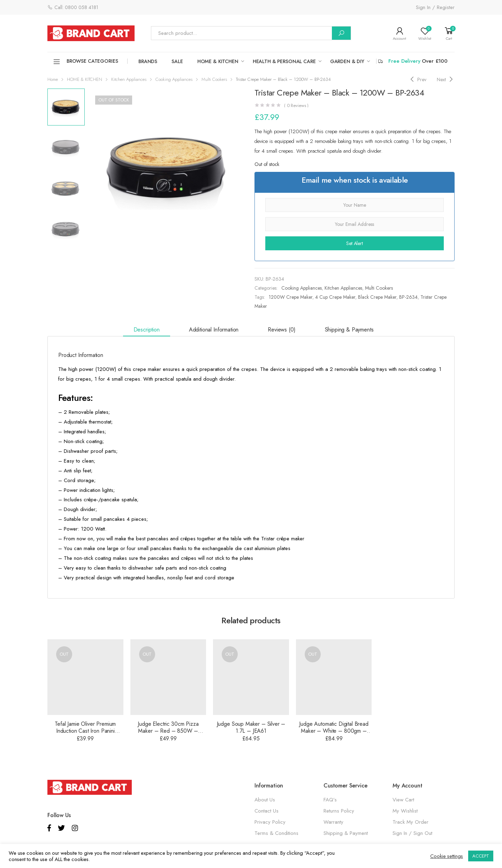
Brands (148, 61)
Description (147, 330)
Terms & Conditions (276, 833)
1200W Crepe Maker (291, 297)
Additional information (214, 330)
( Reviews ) (296, 105)
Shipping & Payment (346, 833)
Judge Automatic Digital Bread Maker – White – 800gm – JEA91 (334, 731)
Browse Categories (85, 62)
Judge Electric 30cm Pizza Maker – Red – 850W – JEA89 (168, 731)
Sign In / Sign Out (412, 833)
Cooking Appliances (174, 79)
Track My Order (410, 822)
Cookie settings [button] (447, 856)
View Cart (403, 800)
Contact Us (267, 811)
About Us (265, 800)
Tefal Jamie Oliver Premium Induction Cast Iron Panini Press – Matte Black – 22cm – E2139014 (85, 734)
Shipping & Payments (349, 330)
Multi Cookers (214, 79)
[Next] (446, 79)
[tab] (147, 330)
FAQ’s (330, 800)
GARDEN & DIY (347, 61)
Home (53, 79)
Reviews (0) (282, 330)
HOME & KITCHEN (218, 61)
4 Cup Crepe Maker (335, 297)
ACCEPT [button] (481, 856)
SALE (177, 61)
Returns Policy (339, 811)
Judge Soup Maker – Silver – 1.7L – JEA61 (251, 727)
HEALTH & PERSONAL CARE (284, 61)
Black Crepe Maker (377, 297)
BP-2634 (408, 297)
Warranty (333, 822)
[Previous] (417, 79)
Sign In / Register (435, 7)
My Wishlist (405, 811)
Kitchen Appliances (129, 79)
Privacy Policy (270, 822)
